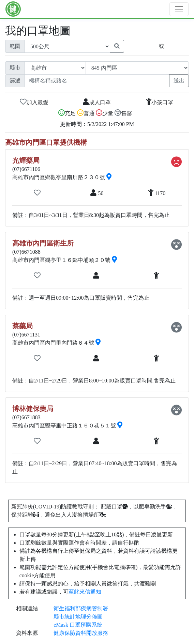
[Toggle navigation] (179, 9)
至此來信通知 (85, 592)
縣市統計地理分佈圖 (78, 617)
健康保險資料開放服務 (81, 633)
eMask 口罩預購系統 (78, 625)
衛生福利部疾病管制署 (81, 608)
